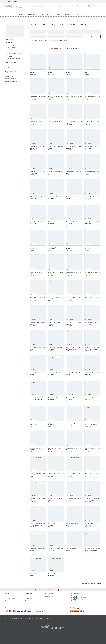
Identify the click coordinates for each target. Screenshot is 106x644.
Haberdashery (32, 14)
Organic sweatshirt (11, 81)
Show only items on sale (39, 40)
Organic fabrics (11, 72)
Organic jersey (10, 76)
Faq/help (8, 601)
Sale (86, 14)
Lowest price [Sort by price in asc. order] (68, 49)
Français (61, 632)
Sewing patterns (46, 14)
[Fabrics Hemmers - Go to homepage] (53, 627)
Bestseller (57, 49)
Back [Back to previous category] (8, 68)
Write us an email (51, 597)
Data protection (29, 618)
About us (28, 596)
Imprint (7, 618)
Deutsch (44, 632)
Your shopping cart (94, 6)
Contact (47, 618)
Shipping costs (29, 598)
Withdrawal (39, 618)
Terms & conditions (17, 618)
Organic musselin (11, 79)
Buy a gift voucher (10, 598)
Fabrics (21, 14)
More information (11, 63)
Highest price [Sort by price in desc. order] (77, 49)
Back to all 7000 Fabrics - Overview (91, 583)
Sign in (72, 6)
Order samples (9, 596)
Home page (9, 20)
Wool (58, 14)
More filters (92, 37)
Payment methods (30, 601)
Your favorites (81, 6)
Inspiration (68, 14)
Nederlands (53, 632)
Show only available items (59, 40)
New (78, 14)
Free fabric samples (12, 1)
